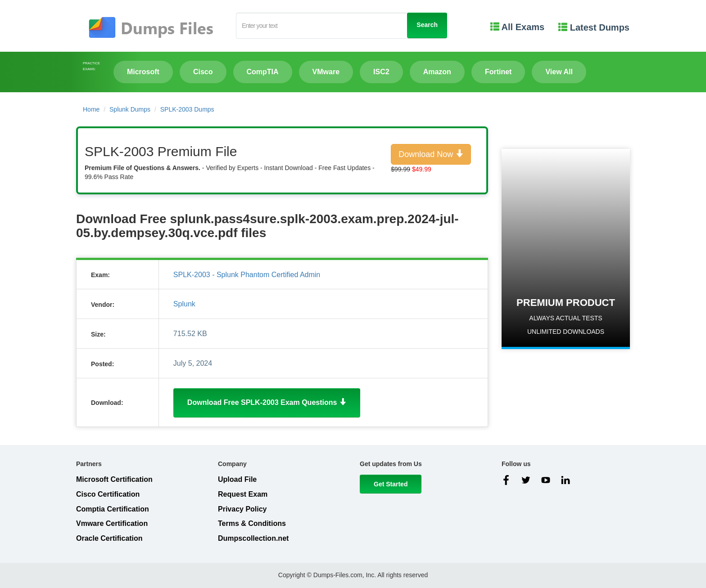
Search (427, 25)
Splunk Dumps (130, 109)
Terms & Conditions (252, 523)
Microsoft (143, 72)
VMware (326, 72)
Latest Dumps (594, 27)
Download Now (431, 154)
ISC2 (381, 72)
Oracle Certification (109, 538)
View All (559, 72)
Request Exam (243, 494)
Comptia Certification (113, 509)
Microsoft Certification (114, 479)
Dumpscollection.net (253, 538)
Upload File (237, 479)
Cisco (203, 72)
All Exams (517, 27)
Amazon (437, 72)
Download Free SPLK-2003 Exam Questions (267, 402)
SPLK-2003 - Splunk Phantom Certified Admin (247, 275)
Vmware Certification (112, 523)
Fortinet (498, 72)
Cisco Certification (108, 494)
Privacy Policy (242, 509)
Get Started (391, 484)
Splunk (184, 304)
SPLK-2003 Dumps (187, 109)
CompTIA (263, 72)
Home (91, 109)
